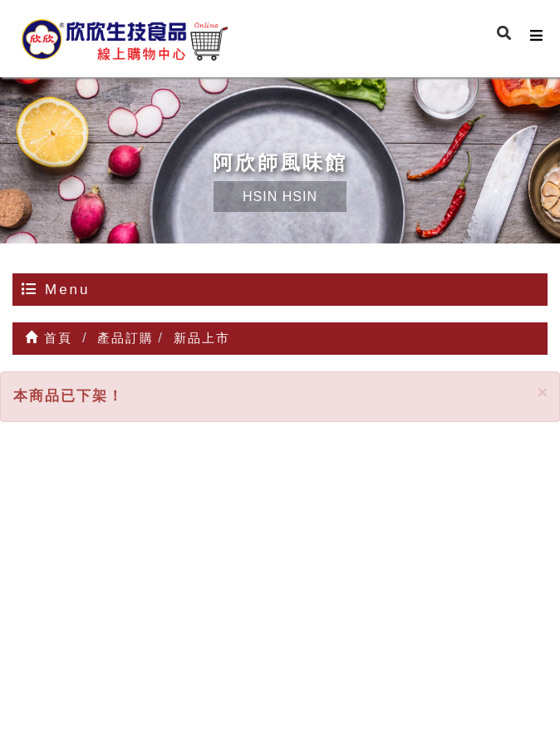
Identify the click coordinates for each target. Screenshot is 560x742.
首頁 (49, 338)
